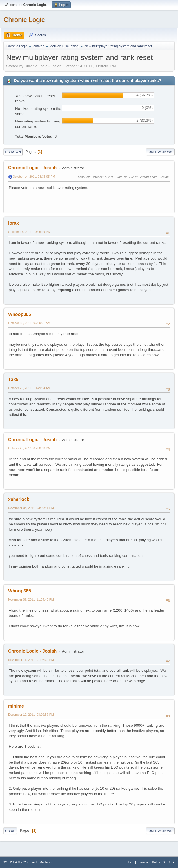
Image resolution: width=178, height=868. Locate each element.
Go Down (13, 152)
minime (16, 706)
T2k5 (13, 379)
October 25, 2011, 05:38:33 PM (29, 448)
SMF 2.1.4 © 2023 (15, 862)
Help (131, 862)
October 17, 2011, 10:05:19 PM (29, 232)
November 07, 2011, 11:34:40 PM (31, 599)
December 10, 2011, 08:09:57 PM (31, 715)
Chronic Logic (24, 20)
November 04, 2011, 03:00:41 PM (31, 508)
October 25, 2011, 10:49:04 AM (29, 388)
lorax (14, 223)
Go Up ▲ (169, 862)
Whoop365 (20, 314)
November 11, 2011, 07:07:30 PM (31, 660)
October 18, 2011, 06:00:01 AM (29, 323)
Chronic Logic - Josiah (32, 168)
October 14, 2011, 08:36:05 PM (34, 177)
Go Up (10, 831)
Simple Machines (41, 862)
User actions (160, 152)
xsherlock (19, 499)
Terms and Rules (149, 862)
